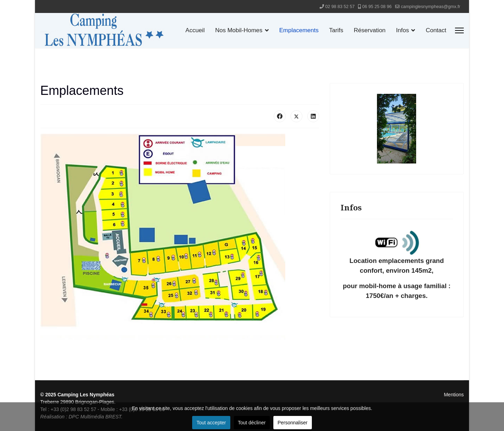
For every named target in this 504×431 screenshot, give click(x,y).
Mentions (454, 395)
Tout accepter (211, 423)
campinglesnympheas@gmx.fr (430, 7)
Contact (436, 30)
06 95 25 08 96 (377, 7)
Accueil (195, 30)
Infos (403, 30)
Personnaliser (293, 423)
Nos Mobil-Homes (239, 30)
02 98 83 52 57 (340, 7)
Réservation (370, 30)
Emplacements (299, 30)
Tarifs (336, 30)
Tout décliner (252, 423)
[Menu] (459, 30)
